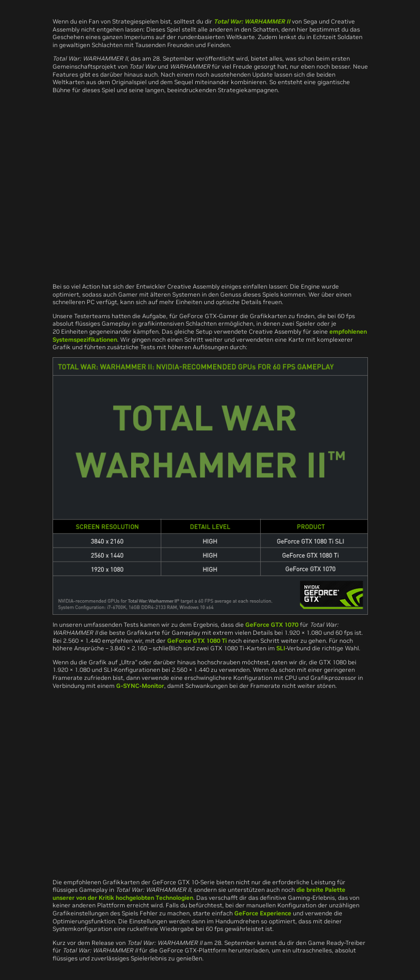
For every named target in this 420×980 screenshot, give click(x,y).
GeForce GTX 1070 (272, 625)
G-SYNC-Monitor (140, 686)
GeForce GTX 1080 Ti (197, 641)
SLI (281, 648)
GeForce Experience (263, 913)
